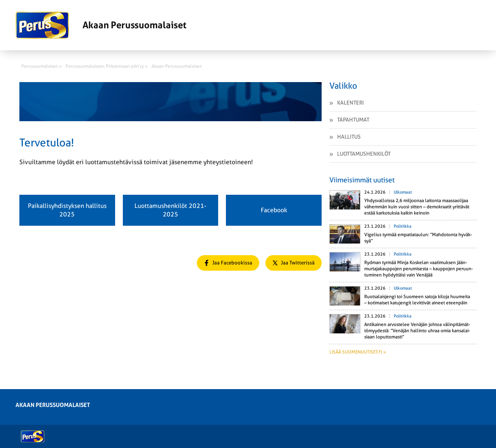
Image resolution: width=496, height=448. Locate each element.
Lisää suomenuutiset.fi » (358, 352)
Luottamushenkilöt (364, 154)
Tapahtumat (353, 120)
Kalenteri (350, 103)
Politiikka (403, 226)
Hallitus (349, 137)
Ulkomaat (403, 192)
